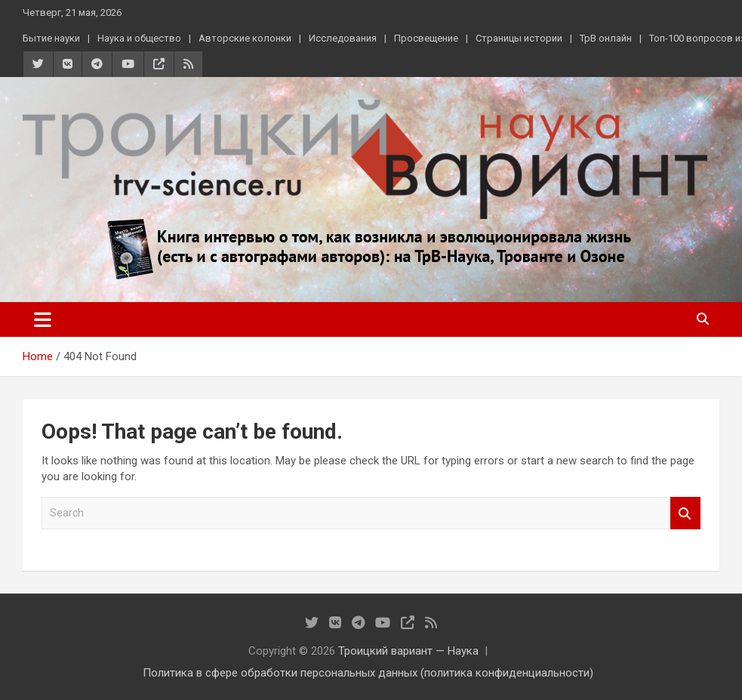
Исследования (343, 38)
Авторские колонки (245, 38)
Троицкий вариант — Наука (408, 651)
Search (685, 513)
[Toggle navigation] (43, 319)
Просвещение (426, 38)
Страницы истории (519, 38)
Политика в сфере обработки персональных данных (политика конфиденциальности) (368, 673)
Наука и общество (139, 38)
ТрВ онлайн (606, 38)
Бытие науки (51, 38)
